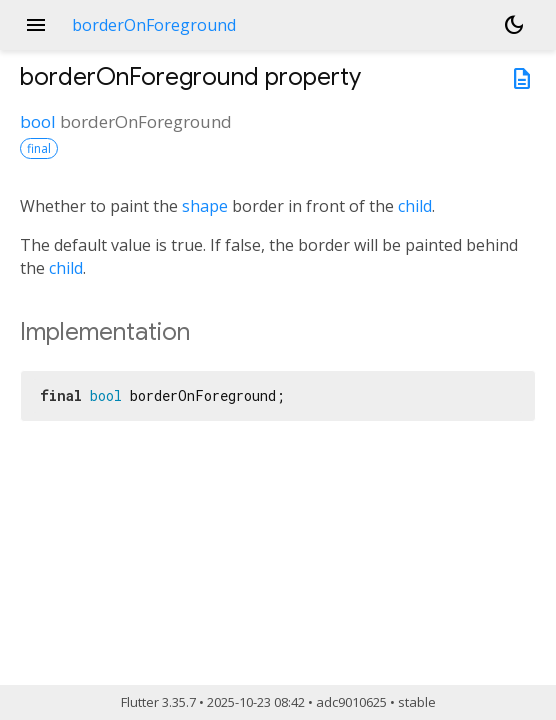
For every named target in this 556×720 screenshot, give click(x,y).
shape (205, 206)
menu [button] (36, 25)
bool (38, 121)
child (415, 206)
